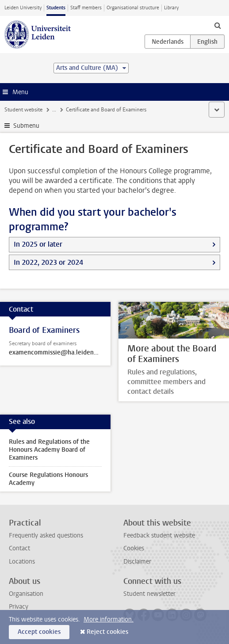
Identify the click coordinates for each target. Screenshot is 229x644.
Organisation (26, 594)
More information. (109, 619)
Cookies (134, 548)
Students (56, 8)
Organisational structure (133, 8)
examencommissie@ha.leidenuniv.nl (55, 353)
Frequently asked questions (46, 535)
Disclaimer (137, 562)
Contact (19, 548)
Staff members (86, 8)
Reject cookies (107, 632)
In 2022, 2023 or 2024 (48, 262)
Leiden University (23, 8)
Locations (22, 562)
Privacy (19, 607)
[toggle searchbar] (218, 25)
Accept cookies (39, 632)
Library (171, 8)
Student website (23, 110)
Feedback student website (159, 535)
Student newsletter (149, 594)
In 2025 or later (38, 244)
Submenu (26, 126)
